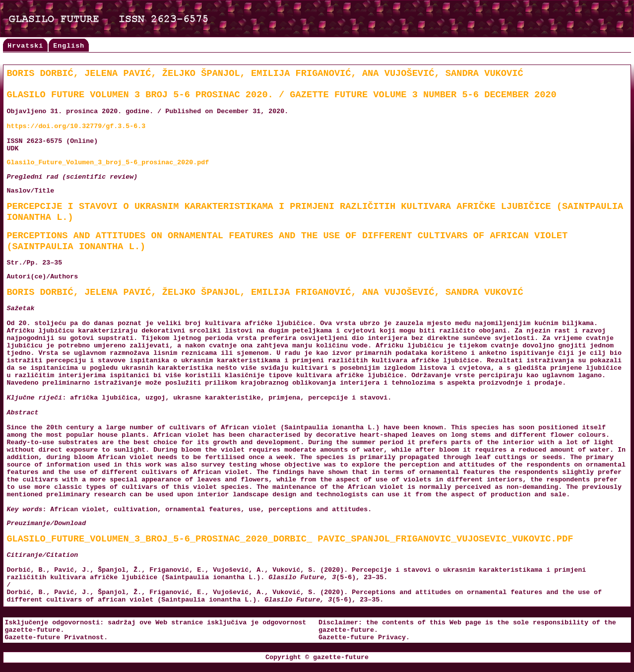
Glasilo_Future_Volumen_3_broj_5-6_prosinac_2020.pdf (108, 163)
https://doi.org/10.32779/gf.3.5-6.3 (76, 126)
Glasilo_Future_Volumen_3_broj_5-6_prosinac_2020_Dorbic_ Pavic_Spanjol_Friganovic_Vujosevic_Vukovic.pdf (290, 539)
